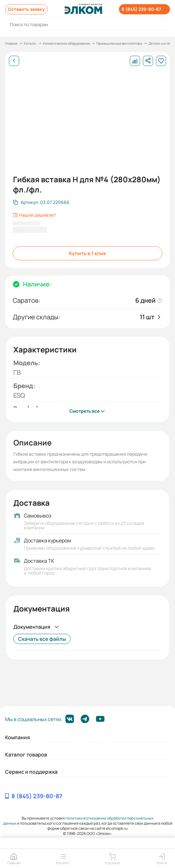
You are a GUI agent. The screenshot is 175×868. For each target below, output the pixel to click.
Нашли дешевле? (34, 215)
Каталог (30, 43)
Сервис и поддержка (31, 772)
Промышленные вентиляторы (119, 43)
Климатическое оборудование (66, 43)
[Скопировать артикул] (41, 202)
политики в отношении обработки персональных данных (78, 821)
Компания (17, 737)
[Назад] (14, 61)
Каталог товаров (26, 755)
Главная (11, 43)
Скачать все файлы (42, 639)
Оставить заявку (26, 9)
